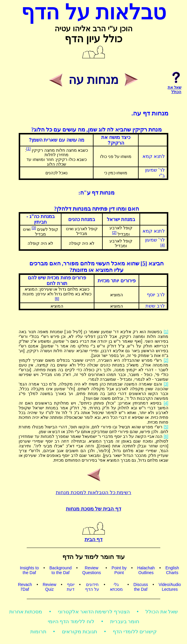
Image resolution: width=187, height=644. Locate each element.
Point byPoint (119, 570)
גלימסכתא (116, 587)
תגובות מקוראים (80, 632)
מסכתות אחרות (26, 612)
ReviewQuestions (92, 570)
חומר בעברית (125, 622)
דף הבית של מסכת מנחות (93, 509)
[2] (114, 232)
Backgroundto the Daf (61, 570)
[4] (162, 245)
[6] (57, 299)
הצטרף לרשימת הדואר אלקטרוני (94, 612)
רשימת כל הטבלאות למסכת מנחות (94, 492)
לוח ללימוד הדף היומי (71, 622)
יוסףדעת (71, 587)
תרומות (38, 632)
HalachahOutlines (146, 570)
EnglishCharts (172, 570)
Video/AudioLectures (170, 587)
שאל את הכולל (162, 612)
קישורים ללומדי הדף (135, 632)
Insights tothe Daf (29, 570)
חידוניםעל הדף (92, 587)
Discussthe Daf (141, 587)
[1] (28, 149)
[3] (34, 228)
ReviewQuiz (50, 587)
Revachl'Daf (25, 587)
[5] (144, 263)
